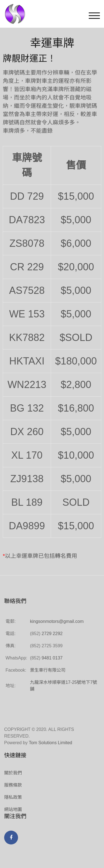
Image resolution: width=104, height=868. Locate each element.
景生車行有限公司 (48, 670)
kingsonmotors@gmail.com (57, 621)
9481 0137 (52, 658)
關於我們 (13, 773)
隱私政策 (13, 797)
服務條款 (13, 785)
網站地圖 (13, 809)
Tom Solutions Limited (51, 743)
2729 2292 (52, 634)
